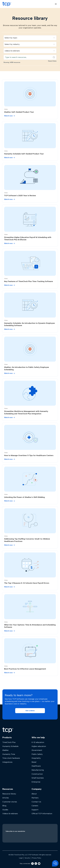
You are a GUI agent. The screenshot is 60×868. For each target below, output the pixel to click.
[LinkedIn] (36, 864)
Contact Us (36, 802)
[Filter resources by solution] (30, 38)
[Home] (8, 730)
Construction (37, 774)
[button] (30, 711)
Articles (6, 798)
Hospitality (36, 758)
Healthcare (36, 766)
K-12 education (38, 742)
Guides (5, 810)
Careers (35, 806)
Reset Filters (52, 61)
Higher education (39, 746)
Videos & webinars (10, 814)
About (34, 794)
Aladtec (6, 750)
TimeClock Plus (9, 742)
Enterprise (36, 782)
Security (27, 858)
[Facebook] (32, 864)
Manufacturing (38, 770)
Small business (38, 778)
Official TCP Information (42, 814)
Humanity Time (9, 754)
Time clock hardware (11, 758)
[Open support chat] (55, 863)
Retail (34, 762)
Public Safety (37, 754)
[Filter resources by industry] (30, 44)
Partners (35, 798)
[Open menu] (56, 4)
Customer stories (10, 802)
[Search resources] (30, 57)
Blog (4, 806)
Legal (21, 858)
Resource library (9, 794)
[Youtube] (39, 864)
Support (35, 810)
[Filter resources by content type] (30, 51)
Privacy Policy (37, 858)
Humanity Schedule (10, 746)
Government (37, 750)
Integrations (7, 762)
